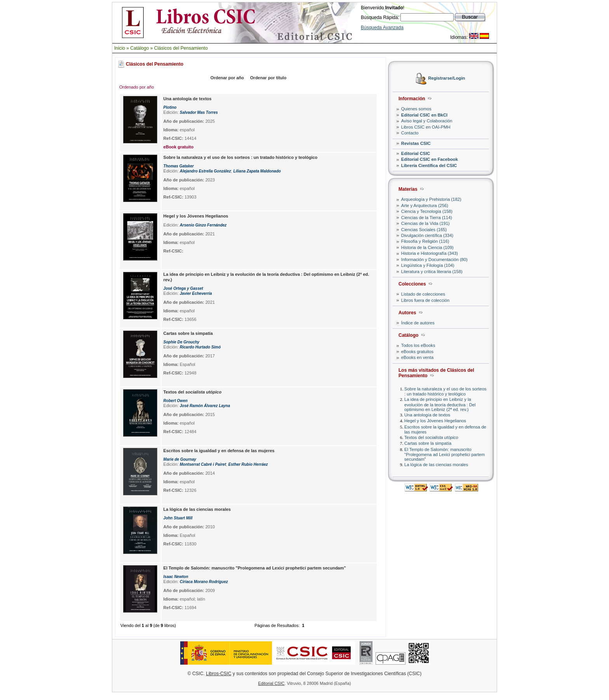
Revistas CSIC (416, 143)
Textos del (431, 437)
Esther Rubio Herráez (248, 464)
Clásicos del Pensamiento (181, 48)
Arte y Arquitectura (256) (425, 205)
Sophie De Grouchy (182, 342)
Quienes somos (416, 109)
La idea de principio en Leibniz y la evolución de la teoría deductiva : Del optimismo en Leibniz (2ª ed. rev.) (440, 404)
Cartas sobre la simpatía (428, 443)
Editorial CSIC (416, 153)
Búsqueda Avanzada (382, 28)
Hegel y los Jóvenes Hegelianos (435, 421)
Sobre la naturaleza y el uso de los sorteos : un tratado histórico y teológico (445, 391)
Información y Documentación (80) (434, 259)
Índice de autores (418, 323)
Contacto (410, 133)
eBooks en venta (417, 357)
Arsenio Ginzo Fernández (203, 225)
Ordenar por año (227, 78)
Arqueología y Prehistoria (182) (431, 199)
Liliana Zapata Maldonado (257, 171)
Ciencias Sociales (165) (424, 230)
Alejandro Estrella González (205, 171)
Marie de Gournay (180, 459)
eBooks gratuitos (417, 352)
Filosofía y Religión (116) (425, 241)
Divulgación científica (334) (427, 235)
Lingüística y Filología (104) (428, 265)
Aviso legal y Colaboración (427, 121)
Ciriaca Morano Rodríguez (204, 582)
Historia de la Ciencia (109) (427, 247)
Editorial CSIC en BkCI (424, 115)
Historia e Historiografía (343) (430, 253)
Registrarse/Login (446, 78)
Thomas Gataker (179, 166)
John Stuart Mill (178, 518)
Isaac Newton (176, 577)
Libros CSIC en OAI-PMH (426, 127)
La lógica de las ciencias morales (436, 465)
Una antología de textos (427, 415)
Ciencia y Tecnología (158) (427, 211)
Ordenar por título (268, 78)
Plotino (170, 107)
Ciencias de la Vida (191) (425, 223)
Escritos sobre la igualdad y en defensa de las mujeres (219, 451)
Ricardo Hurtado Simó (200, 347)
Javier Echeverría (196, 293)
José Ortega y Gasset (183, 288)
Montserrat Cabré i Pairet (203, 464)
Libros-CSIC (218, 674)
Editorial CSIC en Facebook (430, 159)
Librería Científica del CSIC (429, 165)
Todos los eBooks (418, 345)
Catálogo (139, 48)
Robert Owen (176, 401)
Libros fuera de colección (425, 300)
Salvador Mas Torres (199, 112)
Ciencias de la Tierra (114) (427, 218)
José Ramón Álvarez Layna (205, 406)
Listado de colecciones (423, 294)
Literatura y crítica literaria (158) (432, 272)
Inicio (120, 48)
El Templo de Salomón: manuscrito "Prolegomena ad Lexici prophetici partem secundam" (445, 454)
